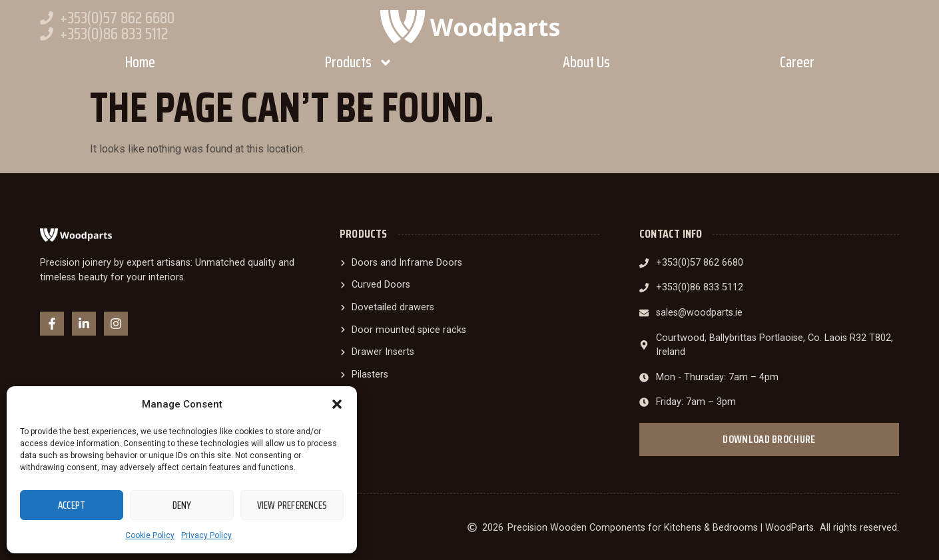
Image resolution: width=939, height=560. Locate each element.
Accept (72, 505)
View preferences (292, 505)
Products (359, 63)
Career (797, 62)
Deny (182, 505)
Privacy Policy (206, 535)
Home (140, 62)
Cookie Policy (150, 535)
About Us (586, 62)
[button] (337, 404)
